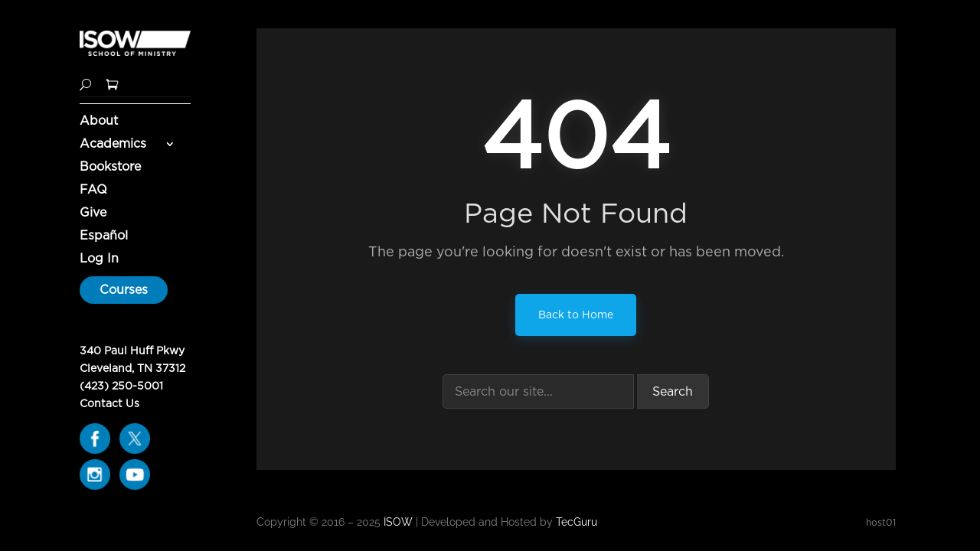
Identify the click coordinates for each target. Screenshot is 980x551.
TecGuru (578, 522)
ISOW (398, 522)
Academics (113, 145)
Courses (124, 290)
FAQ (93, 191)
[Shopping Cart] (112, 83)
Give (93, 214)
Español (104, 236)
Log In (99, 259)
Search (673, 391)
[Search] (85, 83)
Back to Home (576, 315)
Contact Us (109, 403)
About (99, 122)
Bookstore (110, 168)
